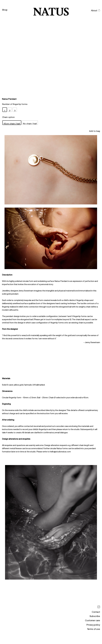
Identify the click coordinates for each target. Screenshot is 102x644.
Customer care (93, 619)
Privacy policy (93, 624)
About (94, 9)
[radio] (5, 110)
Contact (96, 611)
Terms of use (93, 628)
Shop (5, 9)
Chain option (8, 116)
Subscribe (95, 615)
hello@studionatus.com (60, 451)
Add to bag (95, 130)
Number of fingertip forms (15, 103)
